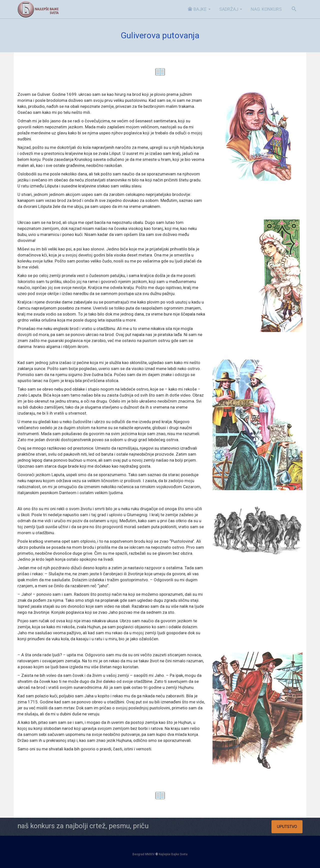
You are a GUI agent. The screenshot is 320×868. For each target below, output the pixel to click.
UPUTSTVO (287, 827)
